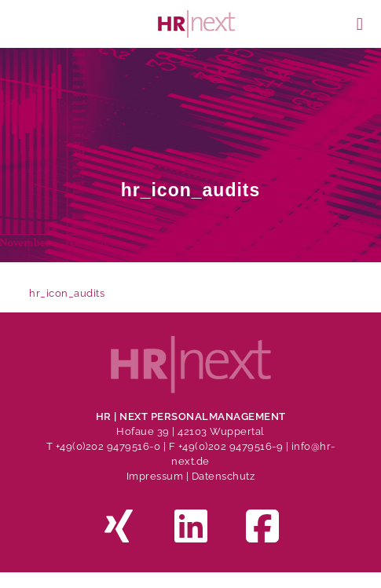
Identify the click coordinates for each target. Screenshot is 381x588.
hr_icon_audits (67, 293)
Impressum (155, 476)
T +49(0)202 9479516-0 (105, 446)
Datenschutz (223, 476)
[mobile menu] (360, 24)
